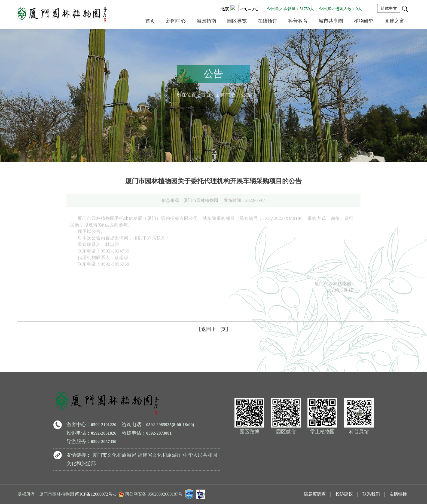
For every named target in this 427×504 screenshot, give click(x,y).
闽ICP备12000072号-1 (96, 494)
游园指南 (206, 21)
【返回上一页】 (213, 329)
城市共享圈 (331, 21)
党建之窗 (394, 21)
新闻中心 (176, 21)
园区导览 (237, 21)
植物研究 (364, 21)
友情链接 (398, 494)
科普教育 (298, 21)
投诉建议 (344, 494)
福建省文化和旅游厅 (160, 455)
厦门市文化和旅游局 (114, 455)
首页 (150, 21)
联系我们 (371, 494)
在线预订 (267, 21)
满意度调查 (315, 494)
